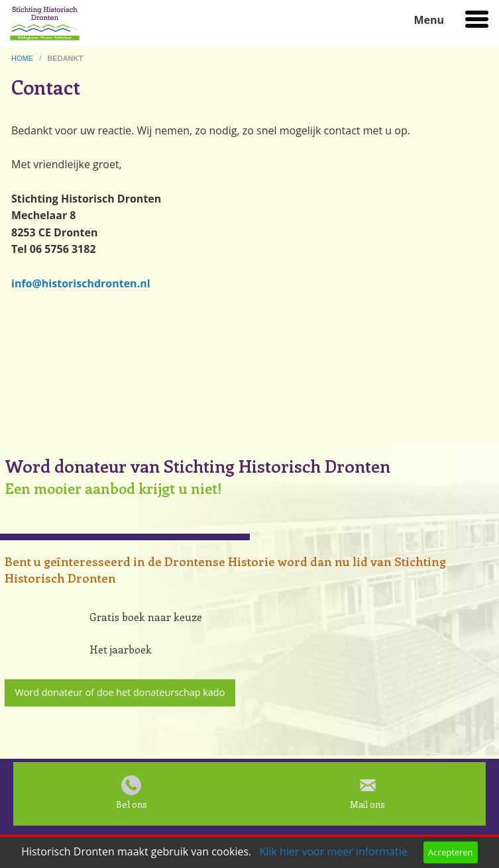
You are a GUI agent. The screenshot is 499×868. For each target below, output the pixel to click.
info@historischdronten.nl (81, 283)
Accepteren (450, 852)
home (23, 58)
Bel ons (132, 804)
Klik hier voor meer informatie (333, 851)
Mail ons (367, 804)
